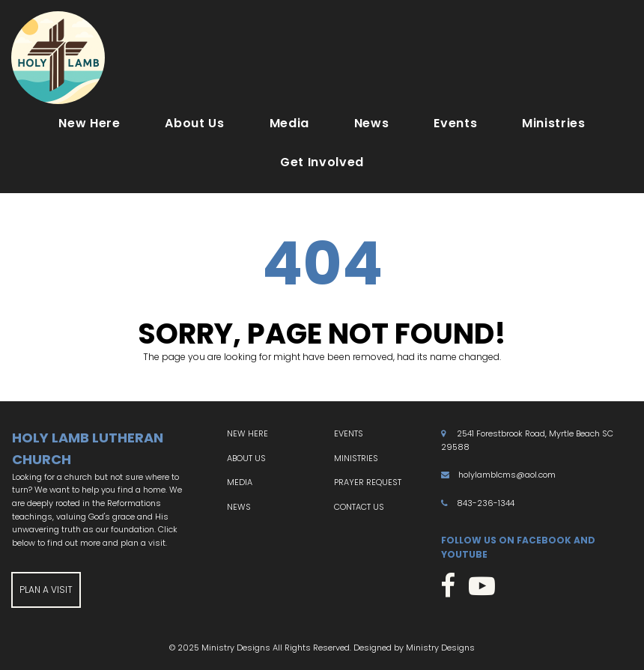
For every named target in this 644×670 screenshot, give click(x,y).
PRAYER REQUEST (368, 482)
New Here (89, 123)
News (372, 123)
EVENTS (349, 433)
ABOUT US (246, 458)
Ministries (553, 123)
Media (289, 123)
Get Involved (322, 162)
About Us (194, 123)
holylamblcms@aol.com (507, 475)
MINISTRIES (356, 458)
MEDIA (240, 482)
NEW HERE (247, 433)
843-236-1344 (486, 503)
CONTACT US (359, 507)
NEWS (239, 507)
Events (455, 123)
